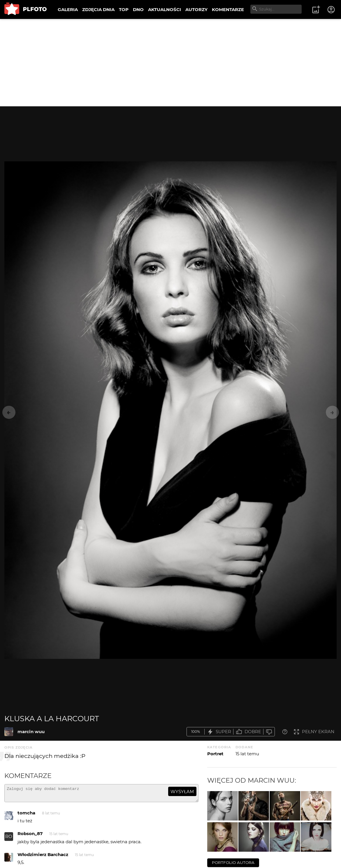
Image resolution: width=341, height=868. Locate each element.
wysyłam (182, 792)
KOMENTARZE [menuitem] (228, 9)
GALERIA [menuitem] (68, 9)
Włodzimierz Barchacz (43, 857)
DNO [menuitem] (138, 9)
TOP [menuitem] (124, 9)
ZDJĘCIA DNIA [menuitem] (98, 9)
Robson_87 (30, 836)
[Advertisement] (170, 63)
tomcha (26, 815)
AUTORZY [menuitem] (196, 9)
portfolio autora (233, 862)
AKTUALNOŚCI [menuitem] (165, 9)
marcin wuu (31, 732)
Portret (215, 754)
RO (9, 839)
